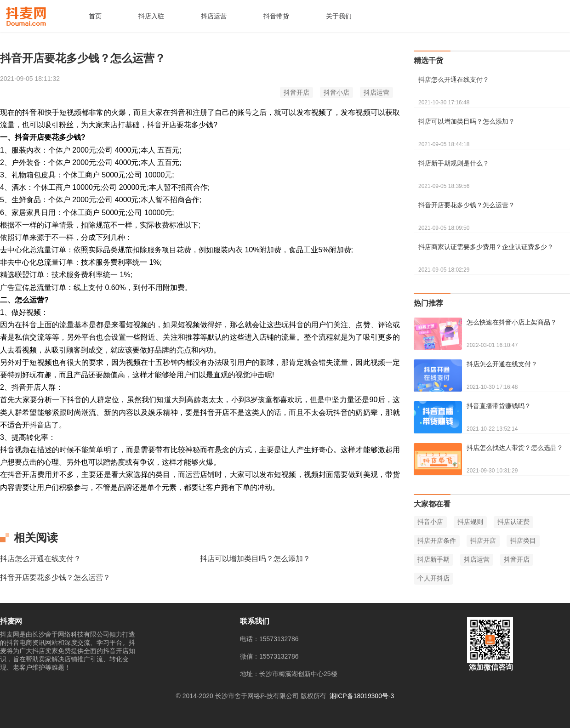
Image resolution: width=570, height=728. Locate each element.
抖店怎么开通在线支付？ (40, 559)
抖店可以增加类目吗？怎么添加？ (255, 559)
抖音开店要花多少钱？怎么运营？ (55, 577)
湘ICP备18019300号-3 (362, 696)
